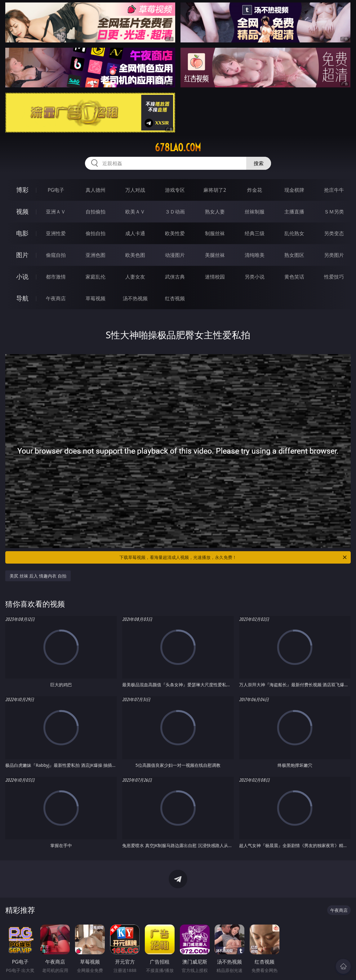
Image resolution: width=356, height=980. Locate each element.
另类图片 (334, 255)
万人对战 (135, 190)
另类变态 (334, 233)
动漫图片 (175, 255)
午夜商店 (56, 298)
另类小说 (255, 277)
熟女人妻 (215, 212)
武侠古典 (175, 277)
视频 (22, 211)
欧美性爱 (175, 233)
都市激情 (56, 277)
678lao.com (178, 147)
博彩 (22, 190)
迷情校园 (215, 277)
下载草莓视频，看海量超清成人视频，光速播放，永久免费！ (234, 557)
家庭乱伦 (96, 277)
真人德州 (96, 190)
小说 (22, 277)
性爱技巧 (334, 277)
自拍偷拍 (96, 212)
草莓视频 (96, 298)
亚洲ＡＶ (56, 212)
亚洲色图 (96, 255)
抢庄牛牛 (334, 190)
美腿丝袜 (215, 255)
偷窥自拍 (56, 255)
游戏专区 (175, 190)
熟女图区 (294, 255)
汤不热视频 (135, 298)
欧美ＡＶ (135, 212)
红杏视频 (175, 298)
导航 (22, 298)
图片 (22, 255)
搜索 (259, 163)
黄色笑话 (294, 277)
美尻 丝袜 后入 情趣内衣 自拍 (38, 576)
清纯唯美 (255, 255)
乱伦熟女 (294, 233)
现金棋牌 (294, 190)
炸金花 (255, 190)
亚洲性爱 (56, 233)
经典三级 (255, 233)
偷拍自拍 (96, 233)
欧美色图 (135, 255)
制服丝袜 (215, 233)
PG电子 (56, 190)
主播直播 (294, 212)
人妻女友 (135, 277)
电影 (22, 233)
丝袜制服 (255, 212)
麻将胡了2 (215, 190)
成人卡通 (135, 233)
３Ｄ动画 (175, 212)
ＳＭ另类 (334, 212)
